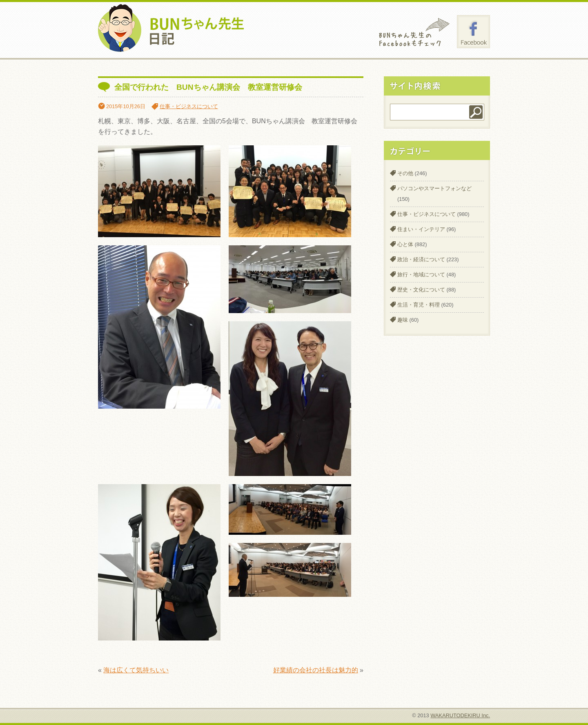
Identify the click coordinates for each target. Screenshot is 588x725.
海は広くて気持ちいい (136, 670)
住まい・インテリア (421, 229)
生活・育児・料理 (419, 305)
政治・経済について (421, 259)
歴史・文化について (421, 290)
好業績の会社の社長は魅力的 (316, 670)
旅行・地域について (421, 275)
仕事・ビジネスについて (189, 106)
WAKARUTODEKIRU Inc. (460, 715)
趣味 (403, 320)
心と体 (405, 244)
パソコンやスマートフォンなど (434, 188)
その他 (405, 173)
